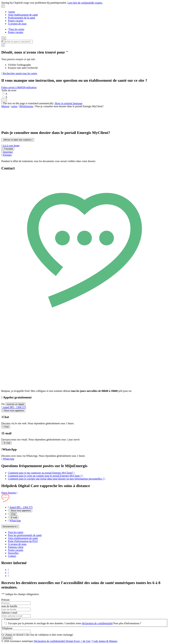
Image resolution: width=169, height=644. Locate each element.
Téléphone (7, 628)
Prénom (5, 600)
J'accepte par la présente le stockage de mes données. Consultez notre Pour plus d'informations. (75, 623)
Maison (5, 106)
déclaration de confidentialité (97, 623)
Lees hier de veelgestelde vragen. (85, 3)
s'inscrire (7, 638)
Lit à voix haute (10, 146)
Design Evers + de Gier (78, 641)
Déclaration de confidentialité (50, 641)
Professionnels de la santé (22, 18)
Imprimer (7, 152)
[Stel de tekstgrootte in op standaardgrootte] (4, 94)
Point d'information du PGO (23, 541)
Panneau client (16, 547)
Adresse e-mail (9, 613)
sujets (11, 12)
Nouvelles (13, 553)
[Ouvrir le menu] (4, 38)
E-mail (14, 517)
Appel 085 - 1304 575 (14, 407)
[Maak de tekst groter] (4, 97)
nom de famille (9, 606)
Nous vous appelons (21, 511)
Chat (13, 514)
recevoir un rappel (15, 404)
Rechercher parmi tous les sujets (19, 73)
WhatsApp (15, 521)
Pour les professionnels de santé (25, 535)
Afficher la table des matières (18, 140)
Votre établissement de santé (23, 15)
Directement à (10, 526)
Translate (8, 149)
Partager (7, 155)
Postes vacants (16, 21)
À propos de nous (17, 24)
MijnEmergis (26, 106)
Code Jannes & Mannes (105, 641)
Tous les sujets (16, 29)
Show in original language (68, 103)
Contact (12, 556)
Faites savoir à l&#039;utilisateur (19, 87)
